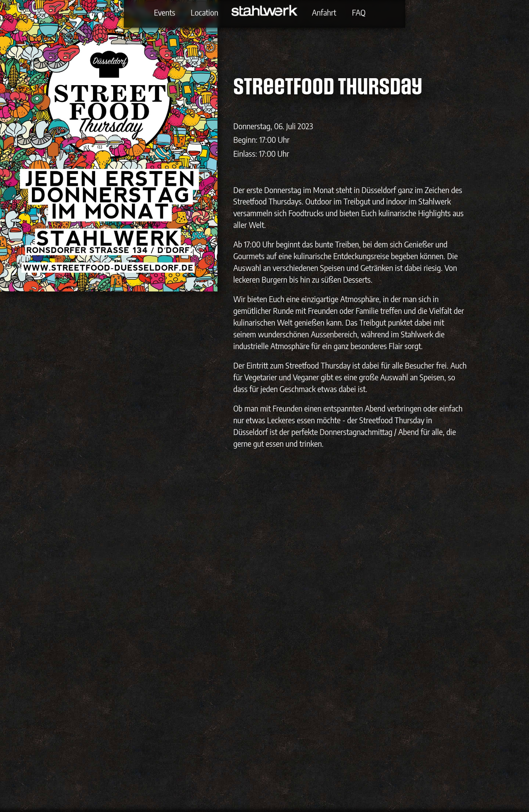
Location (204, 12)
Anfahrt (324, 12)
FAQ (359, 12)
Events (165, 12)
